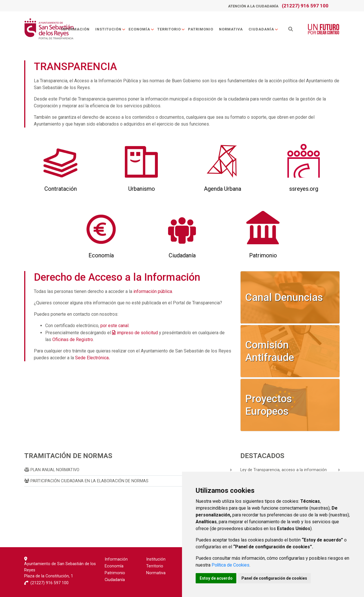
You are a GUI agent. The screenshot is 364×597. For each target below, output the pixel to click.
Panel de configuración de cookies (276, 578)
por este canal (114, 326)
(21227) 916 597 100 (305, 6)
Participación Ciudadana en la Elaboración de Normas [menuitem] (86, 481)
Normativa (232, 29)
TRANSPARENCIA (75, 66)
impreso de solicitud (137, 333)
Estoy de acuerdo (217, 578)
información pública (153, 291)
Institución (111, 29)
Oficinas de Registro (73, 339)
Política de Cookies (231, 565)
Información (76, 29)
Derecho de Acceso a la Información (117, 277)
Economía (142, 29)
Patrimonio (201, 29)
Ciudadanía (264, 29)
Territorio (172, 29)
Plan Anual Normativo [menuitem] (52, 470)
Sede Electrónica (92, 358)
